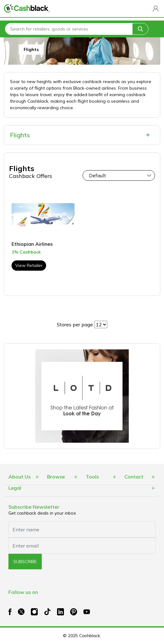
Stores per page (75, 324)
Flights (20, 135)
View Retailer (29, 265)
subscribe (25, 562)
